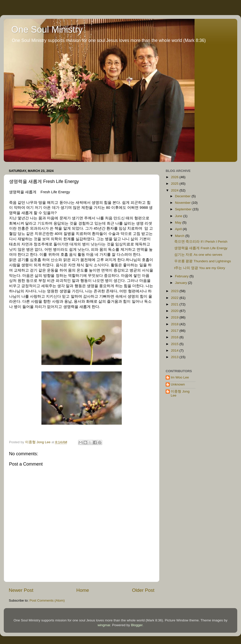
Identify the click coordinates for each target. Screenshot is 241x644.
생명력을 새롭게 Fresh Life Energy (201, 248)
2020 (175, 311)
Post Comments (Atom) (47, 600)
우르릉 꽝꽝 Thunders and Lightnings (203, 261)
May (179, 222)
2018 (175, 324)
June (179, 216)
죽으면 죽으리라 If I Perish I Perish (201, 242)
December (183, 196)
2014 (175, 350)
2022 (175, 298)
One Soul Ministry (47, 29)
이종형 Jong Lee (180, 393)
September (184, 209)
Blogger (137, 625)
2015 (175, 344)
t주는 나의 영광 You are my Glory (200, 268)
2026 (175, 177)
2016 (175, 337)
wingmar (104, 625)
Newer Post (21, 590)
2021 (175, 304)
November (183, 203)
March (180, 236)
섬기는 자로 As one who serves (198, 255)
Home (83, 590)
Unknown (178, 384)
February (182, 276)
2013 (175, 357)
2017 (175, 331)
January (182, 283)
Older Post (143, 590)
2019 (175, 317)
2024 (175, 190)
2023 (175, 291)
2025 (175, 184)
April (179, 229)
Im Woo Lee (180, 377)
